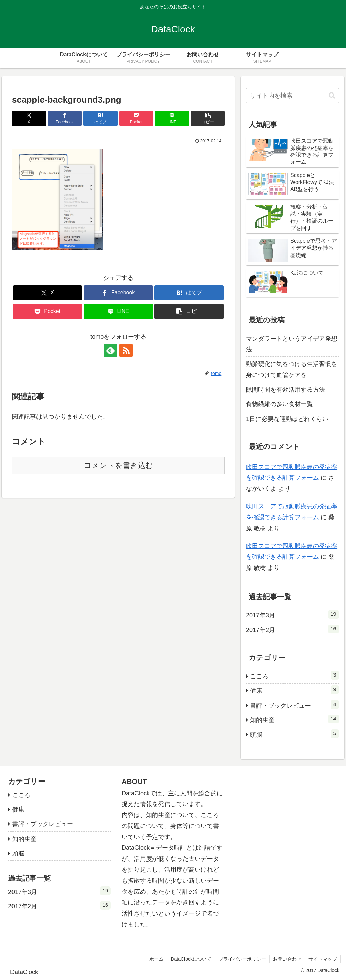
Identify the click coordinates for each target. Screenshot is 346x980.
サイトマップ (323, 959)
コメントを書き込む (118, 465)
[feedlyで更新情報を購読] (110, 350)
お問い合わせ (287, 959)
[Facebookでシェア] (65, 118)
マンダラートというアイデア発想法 (292, 344)
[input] (292, 96)
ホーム (156, 959)
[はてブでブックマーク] (101, 118)
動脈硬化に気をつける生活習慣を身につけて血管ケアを (292, 369)
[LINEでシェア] (172, 118)
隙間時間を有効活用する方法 (286, 390)
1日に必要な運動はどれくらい (287, 419)
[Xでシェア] (29, 118)
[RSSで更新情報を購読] (126, 350)
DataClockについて (191, 959)
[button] (208, 118)
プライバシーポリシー (242, 959)
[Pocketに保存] (136, 118)
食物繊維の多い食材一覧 (279, 404)
